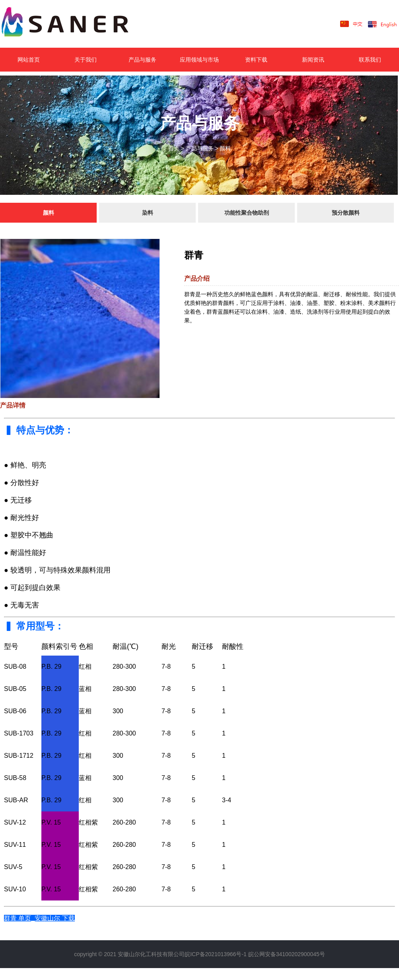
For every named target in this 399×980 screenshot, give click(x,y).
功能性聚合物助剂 (247, 213)
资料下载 (256, 60)
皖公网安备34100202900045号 (287, 954)
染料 (148, 213)
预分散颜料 (346, 213)
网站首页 (29, 60)
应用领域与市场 (199, 60)
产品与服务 (142, 60)
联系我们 (370, 60)
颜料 (225, 148)
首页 (174, 148)
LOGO (77, 24)
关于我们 (86, 60)
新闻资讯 (313, 60)
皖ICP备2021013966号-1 (216, 954)
